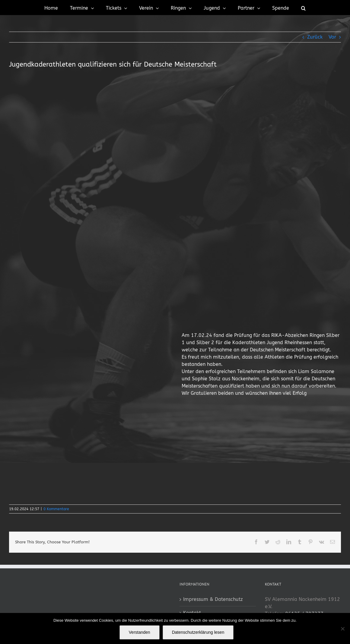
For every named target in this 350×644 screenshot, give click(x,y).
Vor (332, 37)
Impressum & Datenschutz (213, 599)
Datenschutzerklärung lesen (198, 632)
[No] (342, 629)
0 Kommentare (56, 509)
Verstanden (140, 632)
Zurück (315, 37)
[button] (303, 8)
